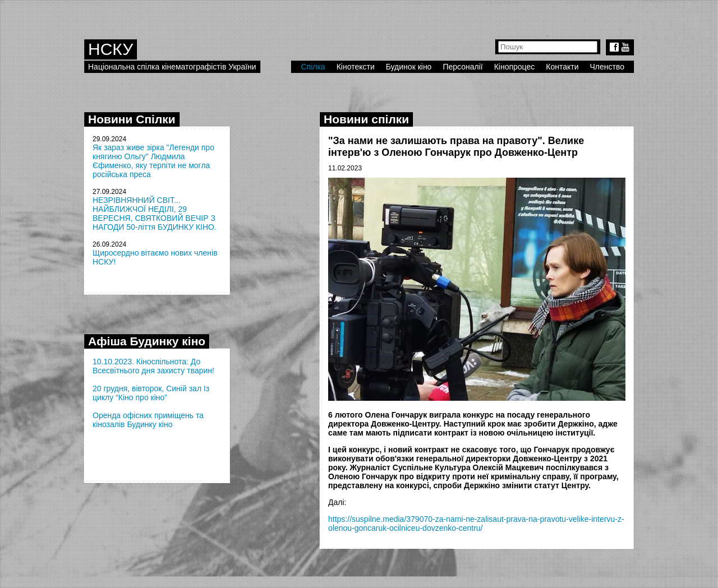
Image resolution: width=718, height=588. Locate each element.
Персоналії (462, 67)
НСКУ (111, 49)
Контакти (562, 67)
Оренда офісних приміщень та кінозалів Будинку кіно (148, 420)
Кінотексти (356, 67)
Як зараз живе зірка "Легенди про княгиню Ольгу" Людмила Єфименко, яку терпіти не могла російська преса (153, 161)
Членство (607, 67)
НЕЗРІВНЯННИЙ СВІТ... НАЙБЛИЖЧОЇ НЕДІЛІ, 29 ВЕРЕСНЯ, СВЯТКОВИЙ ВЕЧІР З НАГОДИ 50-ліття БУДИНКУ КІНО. (155, 214)
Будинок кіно (409, 67)
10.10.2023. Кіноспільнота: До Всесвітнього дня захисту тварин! (153, 366)
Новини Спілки (132, 119)
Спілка (313, 67)
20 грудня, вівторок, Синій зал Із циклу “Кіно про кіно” (151, 393)
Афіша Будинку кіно (147, 341)
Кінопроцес (515, 67)
